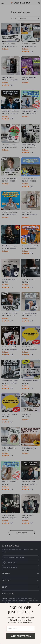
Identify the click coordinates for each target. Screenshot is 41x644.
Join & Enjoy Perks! (20, 636)
